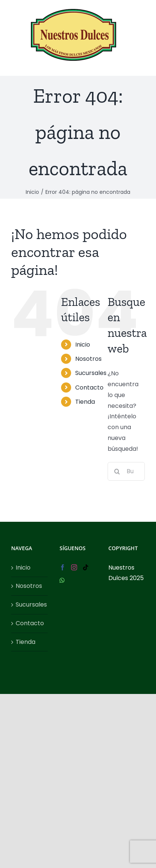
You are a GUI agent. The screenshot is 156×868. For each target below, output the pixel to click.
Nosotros (88, 359)
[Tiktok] (86, 567)
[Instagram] (74, 567)
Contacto (89, 387)
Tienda (85, 402)
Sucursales (91, 373)
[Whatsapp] (62, 580)
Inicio (83, 345)
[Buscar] (117, 471)
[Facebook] (63, 567)
